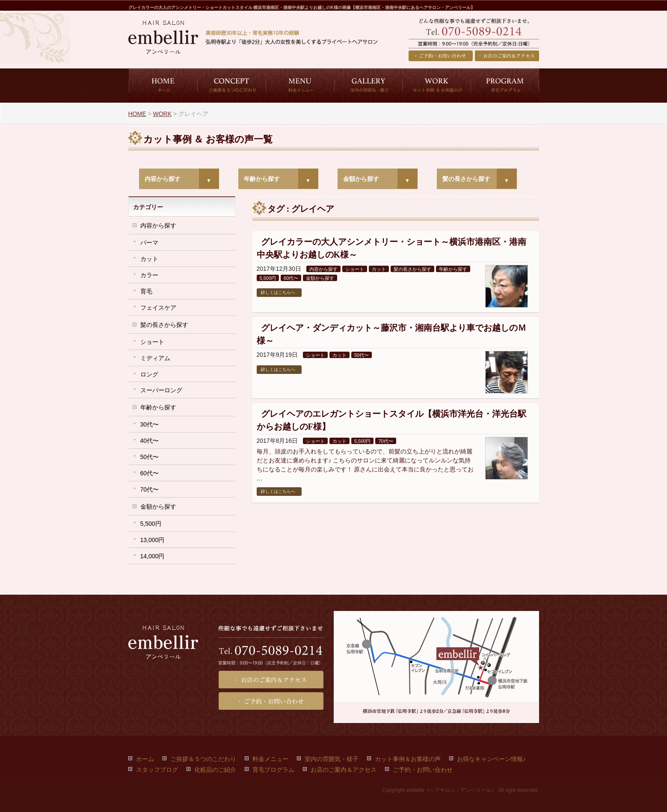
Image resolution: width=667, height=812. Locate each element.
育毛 (146, 291)
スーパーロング (161, 390)
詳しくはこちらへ (278, 292)
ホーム (145, 759)
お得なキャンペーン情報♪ (491, 759)
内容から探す (163, 179)
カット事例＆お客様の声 (408, 759)
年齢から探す (262, 179)
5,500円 (268, 278)
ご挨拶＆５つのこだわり (203, 759)
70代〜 (385, 441)
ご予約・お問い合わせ (441, 56)
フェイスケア (158, 308)
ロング (149, 374)
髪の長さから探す (466, 179)
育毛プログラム (273, 770)
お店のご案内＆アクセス (507, 56)
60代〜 (291, 278)
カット (379, 269)
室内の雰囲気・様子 (332, 759)
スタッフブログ (157, 770)
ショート (355, 269)
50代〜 (362, 355)
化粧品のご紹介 (215, 770)
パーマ (149, 243)
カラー (149, 275)
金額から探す (361, 179)
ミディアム (155, 358)
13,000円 (153, 540)
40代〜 (150, 441)
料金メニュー (270, 759)
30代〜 (150, 424)
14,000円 (153, 556)
